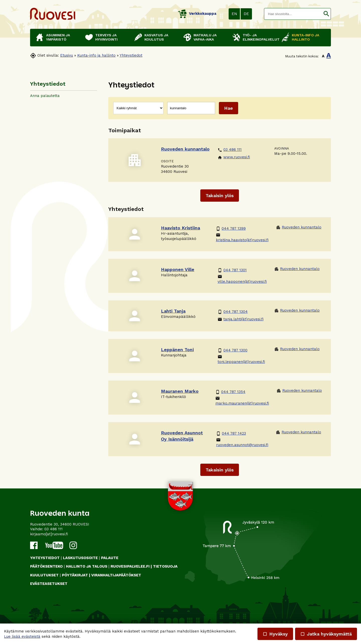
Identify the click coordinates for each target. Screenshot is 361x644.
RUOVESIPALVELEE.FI (130, 566)
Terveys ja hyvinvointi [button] (106, 37)
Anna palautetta (45, 96)
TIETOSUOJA (165, 566)
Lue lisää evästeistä (22, 636)
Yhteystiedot (131, 55)
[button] (326, 14)
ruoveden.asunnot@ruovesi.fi (242, 442)
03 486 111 (230, 150)
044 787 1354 (230, 392)
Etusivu (67, 55)
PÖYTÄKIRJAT (75, 575)
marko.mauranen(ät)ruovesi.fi (242, 401)
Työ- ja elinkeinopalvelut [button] (260, 37)
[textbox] (293, 14)
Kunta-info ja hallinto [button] (305, 37)
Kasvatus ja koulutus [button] (156, 37)
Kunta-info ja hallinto (96, 55)
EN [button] (234, 14)
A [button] (323, 56)
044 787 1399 (231, 229)
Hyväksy (275, 634)
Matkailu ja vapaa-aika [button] (205, 37)
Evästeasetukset (49, 584)
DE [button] (246, 14)
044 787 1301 (232, 270)
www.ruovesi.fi (234, 157)
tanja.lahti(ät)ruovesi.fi (241, 319)
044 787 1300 (233, 350)
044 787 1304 (233, 312)
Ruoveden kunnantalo (299, 227)
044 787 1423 (231, 433)
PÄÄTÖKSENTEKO (46, 566)
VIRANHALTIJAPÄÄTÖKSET (116, 575)
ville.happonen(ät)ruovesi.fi (242, 279)
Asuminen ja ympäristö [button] (58, 37)
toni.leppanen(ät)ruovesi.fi (241, 359)
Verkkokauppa (197, 14)
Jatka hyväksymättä (326, 634)
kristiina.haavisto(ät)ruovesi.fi (242, 237)
